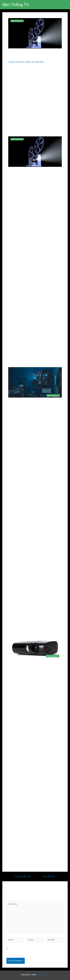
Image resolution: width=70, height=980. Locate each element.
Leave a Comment (16, 62)
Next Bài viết (50, 876)
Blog (28, 62)
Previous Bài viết (21, 876)
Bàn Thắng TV (16, 5)
